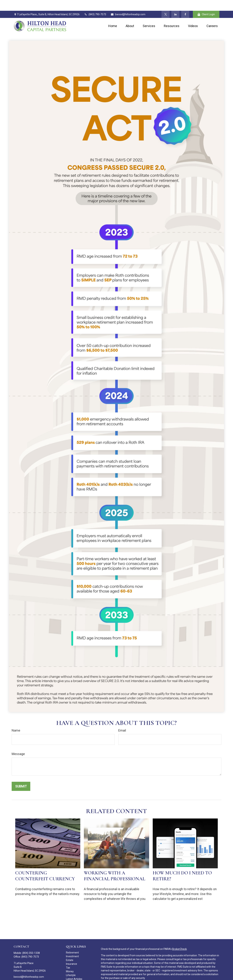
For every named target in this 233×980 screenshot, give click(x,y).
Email (122, 720)
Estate (70, 949)
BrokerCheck (179, 938)
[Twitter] (166, 4)
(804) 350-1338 (31, 942)
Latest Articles (74, 968)
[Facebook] (185, 4)
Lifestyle (71, 964)
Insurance (72, 953)
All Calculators (74, 976)
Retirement (72, 942)
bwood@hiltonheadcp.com (128, 4)
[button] (113, 15)
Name (16, 720)
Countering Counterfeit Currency (45, 865)
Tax (68, 957)
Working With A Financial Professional (115, 865)
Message (18, 743)
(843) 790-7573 (95, 4)
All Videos (72, 972)
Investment (72, 946)
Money (70, 961)
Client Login (206, 4)
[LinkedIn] (175, 4)
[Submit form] (21, 776)
